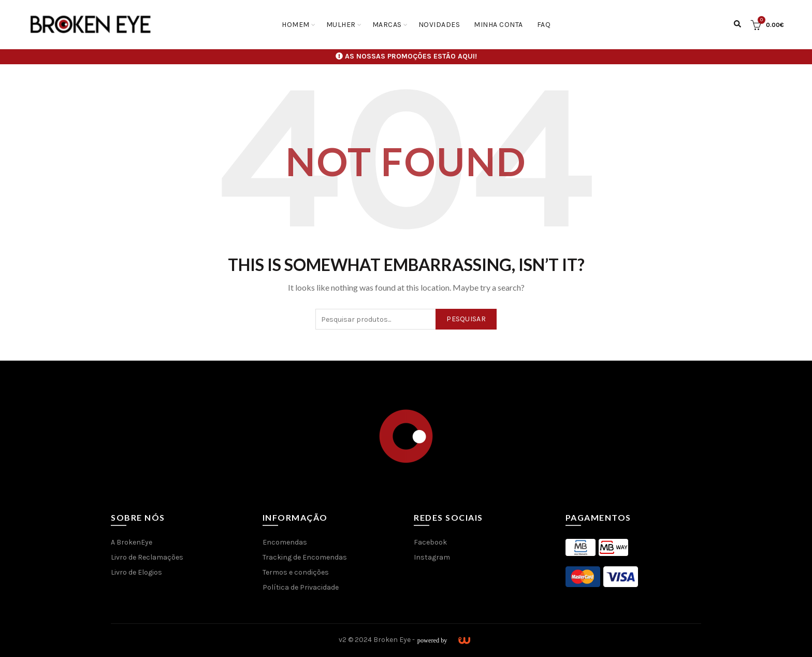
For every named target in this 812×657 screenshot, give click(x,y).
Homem (296, 25)
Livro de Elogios (136, 572)
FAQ (544, 25)
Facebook (430, 542)
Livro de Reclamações (147, 557)
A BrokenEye (132, 542)
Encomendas (285, 542)
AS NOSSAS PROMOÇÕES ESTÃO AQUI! (411, 56)
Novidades (439, 25)
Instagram (432, 557)
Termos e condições (296, 572)
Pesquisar (466, 319)
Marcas (387, 25)
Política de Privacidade (301, 587)
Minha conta (498, 25)
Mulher (341, 25)
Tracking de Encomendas (305, 557)
